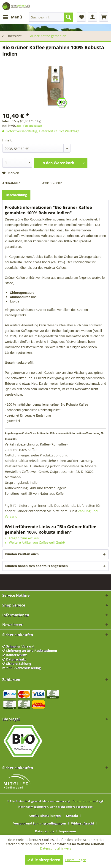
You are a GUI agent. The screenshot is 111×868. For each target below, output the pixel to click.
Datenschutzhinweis (56, 848)
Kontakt (72, 816)
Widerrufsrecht (83, 823)
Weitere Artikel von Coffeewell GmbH (35, 542)
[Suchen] (68, 17)
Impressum (68, 831)
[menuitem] (12, 17)
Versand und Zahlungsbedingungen (40, 823)
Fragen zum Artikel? (22, 538)
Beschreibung (16, 195)
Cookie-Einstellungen (45, 816)
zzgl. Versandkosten (29, 126)
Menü (12, 17)
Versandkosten (82, 801)
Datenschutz (45, 831)
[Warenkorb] (104, 17)
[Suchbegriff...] (51, 17)
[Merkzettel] (81, 17)
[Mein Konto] (92, 17)
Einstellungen (76, 860)
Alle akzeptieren (44, 860)
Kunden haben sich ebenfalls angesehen (36, 566)
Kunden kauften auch (22, 554)
